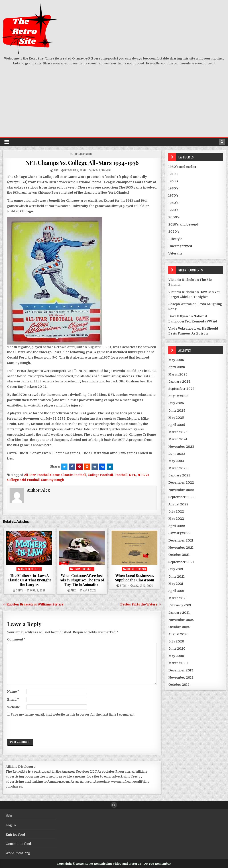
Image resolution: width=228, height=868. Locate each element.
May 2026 (176, 360)
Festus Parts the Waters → (141, 604)
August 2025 (178, 396)
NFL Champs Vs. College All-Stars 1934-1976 (82, 163)
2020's (174, 232)
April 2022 (177, 526)
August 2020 (178, 634)
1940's (173, 174)
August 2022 (178, 504)
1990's (173, 210)
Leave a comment (102, 170)
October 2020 (179, 627)
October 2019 (179, 685)
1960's (173, 188)
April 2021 (176, 591)
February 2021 (180, 605)
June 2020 (177, 648)
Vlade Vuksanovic (182, 328)
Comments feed (18, 844)
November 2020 (181, 620)
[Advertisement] (114, 104)
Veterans (175, 253)
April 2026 (177, 367)
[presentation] (41, 728)
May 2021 (176, 584)
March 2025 (178, 432)
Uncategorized (83, 154)
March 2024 (178, 439)
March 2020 (178, 663)
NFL (132, 475)
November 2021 (181, 548)
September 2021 (181, 562)
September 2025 (181, 389)
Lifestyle (175, 239)
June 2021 (176, 577)
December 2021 (181, 540)
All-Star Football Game (42, 475)
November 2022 (181, 490)
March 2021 (178, 598)
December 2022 (181, 482)
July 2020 (176, 641)
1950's (173, 181)
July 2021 (176, 569)
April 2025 (177, 425)
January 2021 (179, 613)
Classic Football (74, 475)
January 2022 (179, 533)
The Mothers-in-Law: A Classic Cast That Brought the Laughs (29, 580)
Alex (56, 170)
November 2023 (181, 447)
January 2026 (179, 382)
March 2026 (178, 374)
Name (13, 692)
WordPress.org (18, 853)
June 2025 (177, 410)
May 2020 (176, 656)
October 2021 (179, 555)
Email (13, 700)
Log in (11, 825)
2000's (174, 217)
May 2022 (176, 519)
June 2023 (177, 454)
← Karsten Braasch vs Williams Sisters (33, 604)
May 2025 (176, 418)
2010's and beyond (183, 224)
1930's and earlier (182, 167)
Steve (19, 590)
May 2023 (176, 461)
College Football (100, 475)
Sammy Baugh (53, 480)
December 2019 (181, 670)
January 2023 (179, 475)
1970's (173, 195)
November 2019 (181, 677)
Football (121, 475)
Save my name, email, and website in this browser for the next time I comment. (73, 714)
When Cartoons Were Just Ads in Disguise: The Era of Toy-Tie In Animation (82, 580)
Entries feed (15, 835)
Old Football (30, 480)
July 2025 (176, 403)
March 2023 (178, 468)
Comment (16, 639)
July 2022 (176, 511)
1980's (173, 203)
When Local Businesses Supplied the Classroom (134, 578)
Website (13, 707)
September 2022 (181, 497)
